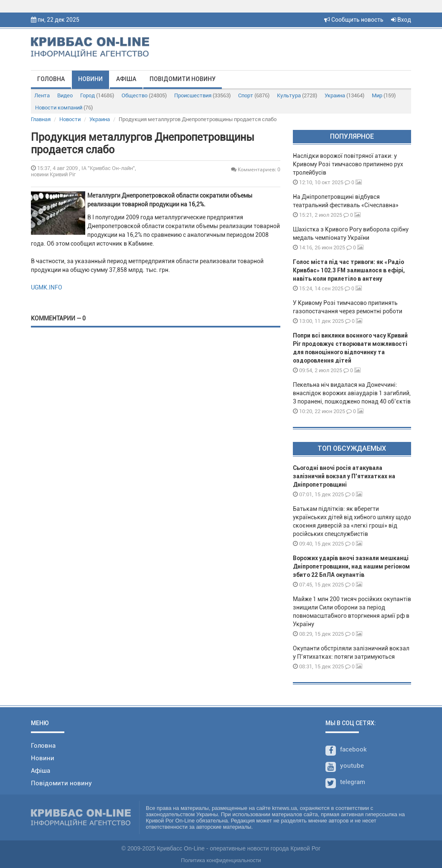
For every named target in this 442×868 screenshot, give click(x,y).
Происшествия (202, 95)
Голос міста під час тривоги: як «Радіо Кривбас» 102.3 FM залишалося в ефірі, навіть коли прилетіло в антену (349, 270)
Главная (41, 119)
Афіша (126, 79)
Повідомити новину (183, 79)
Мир (384, 95)
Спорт (254, 95)
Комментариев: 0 (256, 169)
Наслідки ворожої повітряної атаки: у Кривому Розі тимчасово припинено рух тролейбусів (348, 164)
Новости (70, 119)
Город (97, 95)
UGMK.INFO (47, 287)
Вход (401, 20)
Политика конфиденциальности (221, 860)
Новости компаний (64, 108)
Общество (144, 95)
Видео (65, 95)
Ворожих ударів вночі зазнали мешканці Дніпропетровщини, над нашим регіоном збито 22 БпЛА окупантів (351, 566)
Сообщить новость (354, 20)
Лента (42, 95)
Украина (344, 95)
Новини (90, 79)
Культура (297, 95)
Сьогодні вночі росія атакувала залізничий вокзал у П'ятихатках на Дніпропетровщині (344, 476)
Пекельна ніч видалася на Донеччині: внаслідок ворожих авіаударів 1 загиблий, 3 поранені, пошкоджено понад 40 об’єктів (352, 393)
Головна (51, 79)
